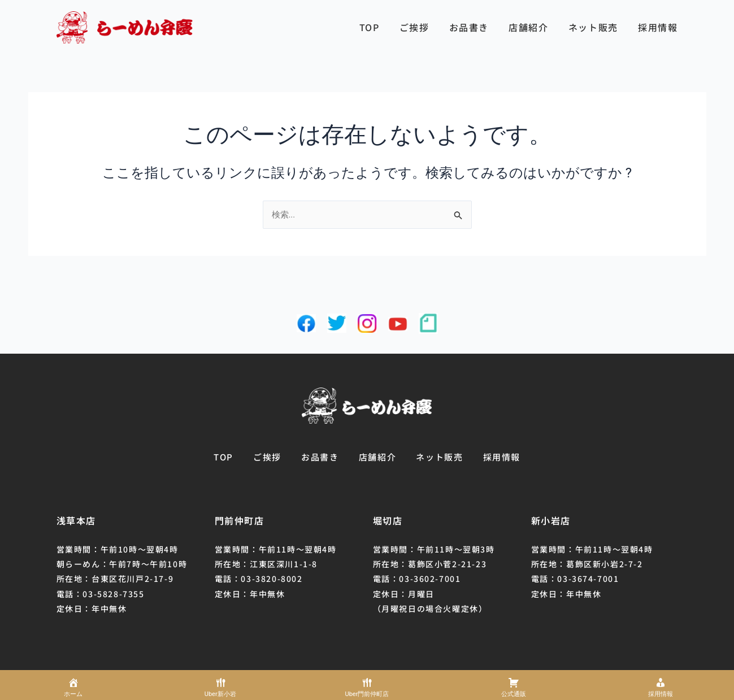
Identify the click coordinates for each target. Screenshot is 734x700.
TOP (370, 27)
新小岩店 (551, 520)
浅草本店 (76, 520)
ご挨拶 (414, 27)
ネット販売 (593, 27)
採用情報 (658, 27)
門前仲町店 (240, 520)
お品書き (469, 27)
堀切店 (388, 520)
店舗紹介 (528, 27)
